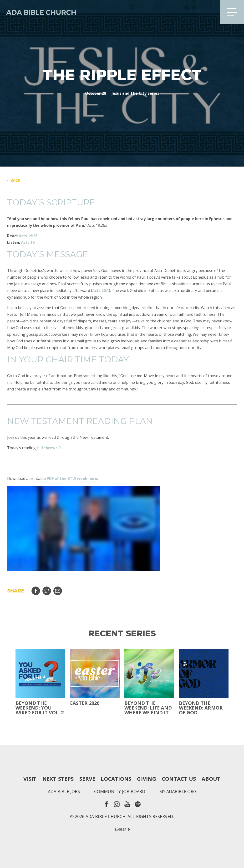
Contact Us (179, 779)
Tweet (47, 591)
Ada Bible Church (38, 12)
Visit (30, 779)
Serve (87, 779)
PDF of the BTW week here (72, 478)
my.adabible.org (178, 791)
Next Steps (58, 779)
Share (36, 591)
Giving (146, 779)
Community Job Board (120, 791)
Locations (116, 779)
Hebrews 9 (51, 448)
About (211, 779)
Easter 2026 (85, 703)
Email (58, 591)
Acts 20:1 (101, 291)
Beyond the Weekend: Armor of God (201, 708)
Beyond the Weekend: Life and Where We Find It (148, 708)
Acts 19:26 (28, 236)
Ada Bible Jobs (64, 791)
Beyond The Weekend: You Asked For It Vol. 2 (40, 708)
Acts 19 (28, 242)
